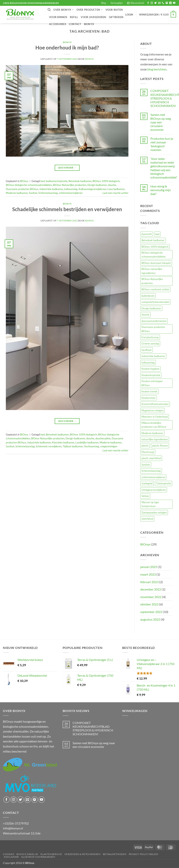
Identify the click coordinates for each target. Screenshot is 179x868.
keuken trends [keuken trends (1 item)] (149, 391)
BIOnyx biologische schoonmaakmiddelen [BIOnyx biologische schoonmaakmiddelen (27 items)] (154, 255)
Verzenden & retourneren (82, 854)
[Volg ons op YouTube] (174, 3)
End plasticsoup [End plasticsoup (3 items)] (150, 337)
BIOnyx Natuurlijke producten (70, 185)
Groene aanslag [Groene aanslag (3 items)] (150, 343)
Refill (74, 17)
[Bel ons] (163, 3)
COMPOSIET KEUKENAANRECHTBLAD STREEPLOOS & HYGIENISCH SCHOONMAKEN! (93, 728)
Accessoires (58, 24)
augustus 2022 (150, 619)
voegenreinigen (109, 446)
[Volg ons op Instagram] (152, 3)
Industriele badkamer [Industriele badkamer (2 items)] (153, 356)
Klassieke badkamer (63, 442)
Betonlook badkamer (80, 181)
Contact (75, 24)
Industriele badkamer (51, 189)
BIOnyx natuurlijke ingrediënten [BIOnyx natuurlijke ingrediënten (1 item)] (152, 271)
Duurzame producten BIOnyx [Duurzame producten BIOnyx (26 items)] (153, 329)
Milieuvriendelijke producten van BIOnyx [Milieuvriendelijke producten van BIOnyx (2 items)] (154, 425)
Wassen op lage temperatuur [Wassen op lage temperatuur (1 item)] (150, 504)
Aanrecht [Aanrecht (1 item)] (147, 234)
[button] (136, 3)
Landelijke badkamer (87, 442)
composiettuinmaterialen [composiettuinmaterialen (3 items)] (155, 302)
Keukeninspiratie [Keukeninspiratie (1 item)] (151, 375)
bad (43, 181)
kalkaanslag (71, 189)
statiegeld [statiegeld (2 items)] (147, 483)
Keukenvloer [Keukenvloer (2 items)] (149, 398)
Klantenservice (51, 854)
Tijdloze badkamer (73, 446)
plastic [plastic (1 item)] (145, 446)
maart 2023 (148, 574)
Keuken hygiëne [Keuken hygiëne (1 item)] (150, 369)
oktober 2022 (149, 604)
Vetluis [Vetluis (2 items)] (145, 496)
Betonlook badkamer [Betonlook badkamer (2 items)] (153, 240)
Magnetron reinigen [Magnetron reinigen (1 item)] (152, 410)
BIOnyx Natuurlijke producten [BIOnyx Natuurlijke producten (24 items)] (152, 281)
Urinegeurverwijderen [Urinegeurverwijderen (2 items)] (154, 490)
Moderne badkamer (17, 193)
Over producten (90, 10)
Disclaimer (11, 857)
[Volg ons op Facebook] (148, 3)
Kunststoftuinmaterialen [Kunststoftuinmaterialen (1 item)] (155, 404)
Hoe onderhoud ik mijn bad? (67, 48)
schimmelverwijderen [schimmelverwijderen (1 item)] (153, 477)
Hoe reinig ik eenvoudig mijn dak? (161, 190)
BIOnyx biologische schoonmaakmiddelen (29, 185)
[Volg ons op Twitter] (155, 3)
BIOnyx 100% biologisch (106, 181)
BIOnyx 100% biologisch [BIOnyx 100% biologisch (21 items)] (155, 247)
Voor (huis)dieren (93, 17)
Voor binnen (58, 17)
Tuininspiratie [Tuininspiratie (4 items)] (164, 483)
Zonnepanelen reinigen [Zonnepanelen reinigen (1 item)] (154, 512)
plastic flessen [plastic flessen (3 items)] (160, 446)
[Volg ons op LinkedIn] (170, 3)
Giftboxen (116, 17)
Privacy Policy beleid (143, 854)
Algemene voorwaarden (38, 857)
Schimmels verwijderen (49, 446)
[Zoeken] (49, 10)
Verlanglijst (117, 3)
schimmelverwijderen (71, 193)
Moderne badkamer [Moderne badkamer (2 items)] (152, 433)
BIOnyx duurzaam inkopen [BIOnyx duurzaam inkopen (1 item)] (156, 263)
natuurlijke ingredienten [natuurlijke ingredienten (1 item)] (155, 439)
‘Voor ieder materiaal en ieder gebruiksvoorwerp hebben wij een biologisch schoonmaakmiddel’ (164, 168)
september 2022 (151, 612)
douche (112, 185)
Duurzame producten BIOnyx (22, 189)
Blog (104, 3)
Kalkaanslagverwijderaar (92, 189)
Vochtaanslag (92, 446)
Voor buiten (114, 10)
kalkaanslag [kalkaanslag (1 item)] (148, 362)
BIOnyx (89, 24)
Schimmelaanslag (48, 193)
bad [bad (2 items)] (157, 234)
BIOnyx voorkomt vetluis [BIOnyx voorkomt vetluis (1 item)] (155, 289)
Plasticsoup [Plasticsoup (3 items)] (148, 452)
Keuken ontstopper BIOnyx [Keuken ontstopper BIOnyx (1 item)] (152, 383)
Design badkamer (97, 185)
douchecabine (103, 438)
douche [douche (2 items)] (145, 315)
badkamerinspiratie (57, 181)
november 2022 (151, 597)
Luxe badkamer (116, 189)
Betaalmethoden (115, 854)
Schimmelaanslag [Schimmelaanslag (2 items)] (151, 471)
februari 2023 (149, 582)
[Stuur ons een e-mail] (159, 3)
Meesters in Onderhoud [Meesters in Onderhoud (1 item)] (155, 417)
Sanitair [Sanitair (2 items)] (146, 465)
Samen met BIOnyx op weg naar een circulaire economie (161, 122)
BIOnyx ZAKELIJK (27, 854)
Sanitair (33, 193)
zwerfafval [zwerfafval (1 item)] (147, 519)
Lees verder (67, 168)
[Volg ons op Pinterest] (167, 3)
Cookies (8, 854)
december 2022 (151, 589)
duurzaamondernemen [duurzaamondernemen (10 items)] (154, 321)
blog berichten (157, 69)
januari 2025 (149, 567)
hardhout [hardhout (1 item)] (147, 350)
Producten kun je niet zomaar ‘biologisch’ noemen (162, 144)
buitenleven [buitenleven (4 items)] (148, 296)
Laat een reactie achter (115, 193)
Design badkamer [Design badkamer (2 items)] (151, 308)
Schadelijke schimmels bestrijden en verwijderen (67, 209)
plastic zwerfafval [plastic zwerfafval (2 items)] (151, 458)
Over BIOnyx (63, 10)
